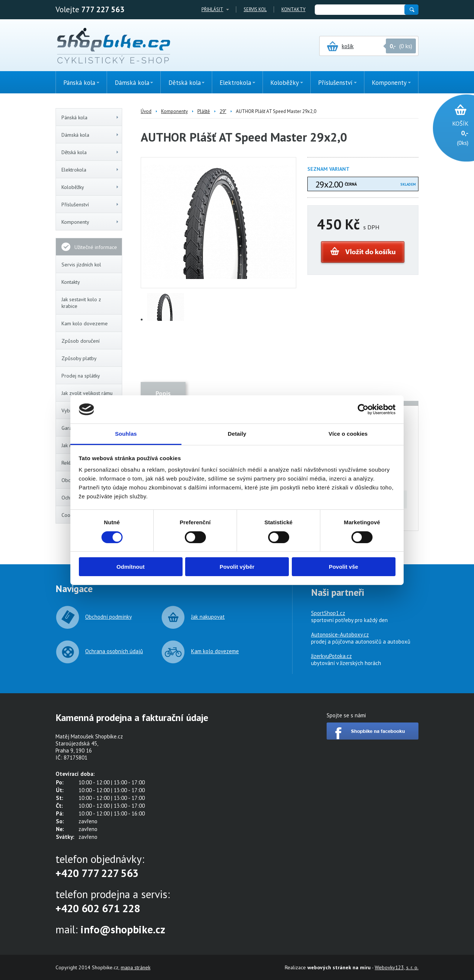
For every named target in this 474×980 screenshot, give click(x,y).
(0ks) (450, 132)
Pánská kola (90, 117)
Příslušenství (90, 205)
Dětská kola (90, 152)
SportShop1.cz (328, 613)
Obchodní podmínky (109, 617)
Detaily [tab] (237, 434)
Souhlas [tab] (126, 434)
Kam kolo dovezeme (85, 323)
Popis (163, 393)
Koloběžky (90, 187)
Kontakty (293, 9)
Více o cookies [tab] (348, 434)
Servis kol (255, 9)
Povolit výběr (237, 567)
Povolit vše (343, 567)
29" (223, 111)
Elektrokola (90, 170)
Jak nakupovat (208, 617)
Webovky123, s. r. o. (397, 967)
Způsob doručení (81, 341)
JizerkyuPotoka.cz (331, 656)
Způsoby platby (79, 358)
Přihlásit (212, 9)
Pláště (204, 111)
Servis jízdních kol (81, 265)
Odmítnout (131, 567)
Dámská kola (90, 135)
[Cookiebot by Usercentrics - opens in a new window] (363, 409)
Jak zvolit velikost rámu (87, 393)
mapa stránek (136, 967)
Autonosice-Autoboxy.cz (340, 634)
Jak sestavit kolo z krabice (81, 303)
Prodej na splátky (81, 376)
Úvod (146, 111)
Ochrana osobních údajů (114, 651)
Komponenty (90, 222)
